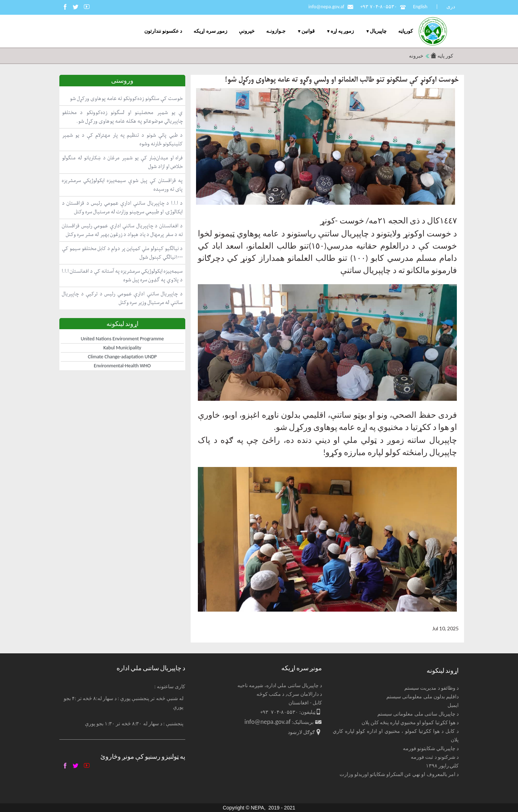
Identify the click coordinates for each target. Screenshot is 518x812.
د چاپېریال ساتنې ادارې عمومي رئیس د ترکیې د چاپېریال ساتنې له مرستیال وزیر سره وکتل (122, 298)
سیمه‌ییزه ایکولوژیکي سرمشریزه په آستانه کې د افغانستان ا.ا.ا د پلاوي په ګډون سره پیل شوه (122, 275)
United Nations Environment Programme (122, 339)
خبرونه (416, 56)
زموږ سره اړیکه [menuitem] (210, 31)
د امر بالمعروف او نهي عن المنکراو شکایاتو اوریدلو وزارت (399, 774)
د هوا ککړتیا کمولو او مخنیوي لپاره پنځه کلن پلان (410, 723)
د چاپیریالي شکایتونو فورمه (431, 749)
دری (451, 7)
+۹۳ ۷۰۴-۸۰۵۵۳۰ (378, 7)
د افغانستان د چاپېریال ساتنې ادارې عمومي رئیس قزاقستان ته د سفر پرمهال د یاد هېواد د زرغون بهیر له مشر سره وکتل (122, 230)
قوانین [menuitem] (308, 31)
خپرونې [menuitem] (247, 31)
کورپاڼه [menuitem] (406, 31)
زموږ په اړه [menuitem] (342, 31)
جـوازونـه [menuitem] (276, 31)
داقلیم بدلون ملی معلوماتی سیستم (422, 697)
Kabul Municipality (122, 348)
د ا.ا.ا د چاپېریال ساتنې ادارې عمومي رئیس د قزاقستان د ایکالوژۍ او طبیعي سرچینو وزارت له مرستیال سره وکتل (122, 207)
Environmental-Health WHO (122, 366)
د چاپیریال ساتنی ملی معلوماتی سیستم (418, 714)
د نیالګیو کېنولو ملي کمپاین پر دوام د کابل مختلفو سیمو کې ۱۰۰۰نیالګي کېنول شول (122, 253)
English (420, 7)
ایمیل (453, 705)
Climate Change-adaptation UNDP (122, 357)
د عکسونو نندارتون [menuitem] (163, 31)
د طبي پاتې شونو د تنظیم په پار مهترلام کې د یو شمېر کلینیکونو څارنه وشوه (122, 139)
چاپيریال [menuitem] (378, 31)
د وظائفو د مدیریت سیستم (431, 688)
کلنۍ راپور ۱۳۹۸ (442, 766)
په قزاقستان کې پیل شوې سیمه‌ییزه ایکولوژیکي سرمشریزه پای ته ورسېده (122, 185)
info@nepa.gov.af (326, 7)
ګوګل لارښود (301, 732)
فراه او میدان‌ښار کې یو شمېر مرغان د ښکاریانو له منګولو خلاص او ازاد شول (122, 162)
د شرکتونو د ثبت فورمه (435, 757)
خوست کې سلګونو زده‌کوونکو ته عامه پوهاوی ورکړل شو (126, 98)
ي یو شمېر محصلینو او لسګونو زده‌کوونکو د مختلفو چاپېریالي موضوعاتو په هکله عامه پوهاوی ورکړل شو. (122, 117)
